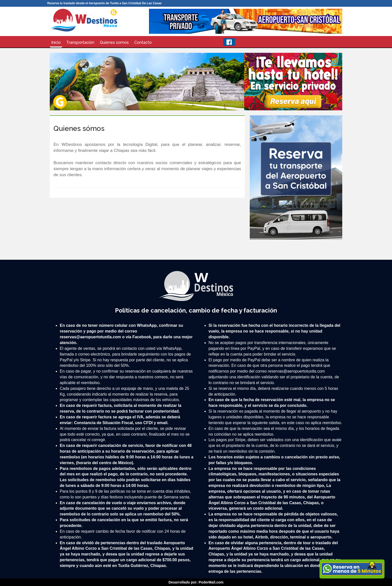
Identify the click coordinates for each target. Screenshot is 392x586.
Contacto (143, 42)
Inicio (56, 42)
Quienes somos (114, 42)
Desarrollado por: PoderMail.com (196, 582)
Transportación (80, 42)
